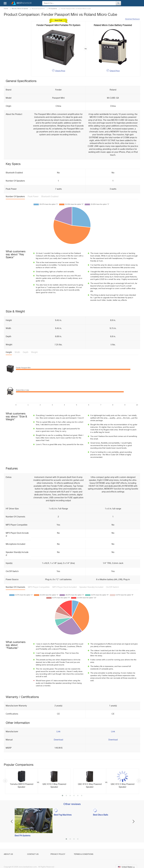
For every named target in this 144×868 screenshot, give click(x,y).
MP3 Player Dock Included (64, 587)
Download (58, 740)
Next (139, 781)
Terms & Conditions (84, 854)
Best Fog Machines (63, 815)
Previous (5, 781)
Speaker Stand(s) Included (91, 587)
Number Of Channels (15, 587)
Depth (26, 352)
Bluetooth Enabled (50, 197)
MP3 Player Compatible (39, 587)
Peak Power (33, 197)
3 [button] (70, 796)
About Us (8, 854)
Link (58, 732)
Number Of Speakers (15, 197)
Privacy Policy (58, 854)
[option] (38, 781)
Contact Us (33, 854)
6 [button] (82, 796)
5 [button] (78, 796)
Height (9, 352)
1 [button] (62, 796)
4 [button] (74, 796)
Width (17, 352)
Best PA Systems (23, 836)
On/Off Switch (112, 587)
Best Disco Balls (101, 815)
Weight (34, 352)
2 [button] (66, 796)
